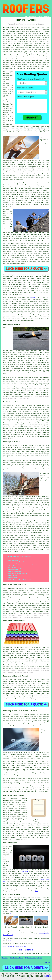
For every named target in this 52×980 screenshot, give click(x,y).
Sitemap (5, 958)
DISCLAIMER (46, 16)
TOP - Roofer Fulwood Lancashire (15, 947)
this (37, 891)
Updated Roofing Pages (34, 958)
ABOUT (35, 16)
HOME (26, 16)
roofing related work (16, 834)
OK (30, 978)
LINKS (30, 16)
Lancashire (39, 834)
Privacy (47, 962)
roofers (45, 910)
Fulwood (33, 297)
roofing (38, 315)
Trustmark (24, 872)
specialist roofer (39, 126)
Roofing (6, 297)
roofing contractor (17, 126)
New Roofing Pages (16, 958)
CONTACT (40, 16)
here (12, 913)
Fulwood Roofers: (10, 28)
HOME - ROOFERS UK (26, 950)
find (9, 898)
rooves (6, 225)
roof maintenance (27, 820)
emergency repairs (41, 824)
